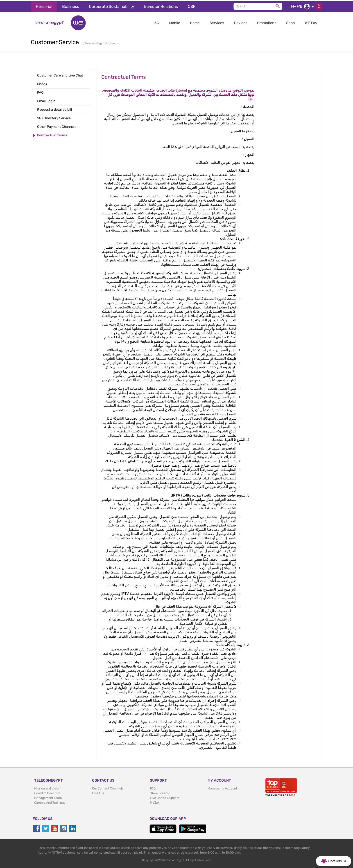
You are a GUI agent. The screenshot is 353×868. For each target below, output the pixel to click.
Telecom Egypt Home (100, 42)
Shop (291, 22)
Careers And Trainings (50, 802)
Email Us (98, 792)
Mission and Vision (47, 787)
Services (217, 22)
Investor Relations (161, 5)
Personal (44, 5)
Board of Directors (47, 792)
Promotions (267, 22)
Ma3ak (155, 802)
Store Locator (160, 792)
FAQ (153, 787)
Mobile (175, 22)
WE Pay (311, 22)
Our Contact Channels (108, 787)
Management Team (48, 797)
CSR (192, 5)
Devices (241, 22)
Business (71, 5)
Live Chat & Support (164, 797)
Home (195, 22)
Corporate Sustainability (112, 5)
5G (157, 22)
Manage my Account (222, 787)
